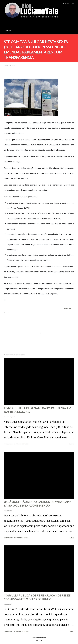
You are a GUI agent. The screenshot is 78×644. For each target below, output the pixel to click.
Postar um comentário (21, 444)
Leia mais (71, 444)
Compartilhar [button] (68, 308)
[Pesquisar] (66, 4)
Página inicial (8, 30)
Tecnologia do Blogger (39, 638)
